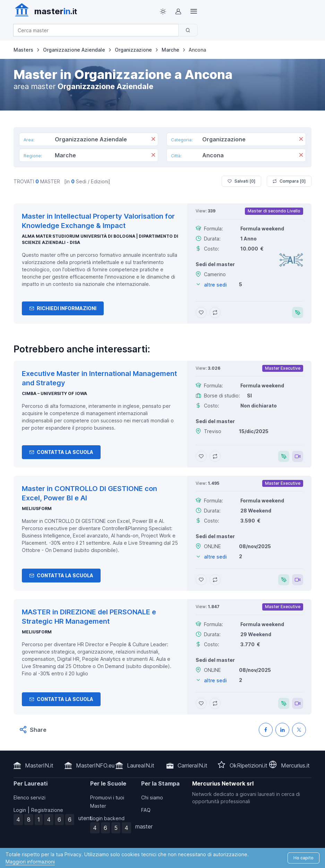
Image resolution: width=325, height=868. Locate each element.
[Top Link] (194, 11)
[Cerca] (188, 30)
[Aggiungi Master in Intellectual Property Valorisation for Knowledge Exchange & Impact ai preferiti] (201, 313)
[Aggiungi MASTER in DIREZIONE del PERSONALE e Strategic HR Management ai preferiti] (201, 703)
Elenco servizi (29, 797)
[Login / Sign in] (178, 11)
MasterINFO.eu (95, 765)
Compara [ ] (289, 181)
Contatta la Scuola (61, 452)
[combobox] (98, 30)
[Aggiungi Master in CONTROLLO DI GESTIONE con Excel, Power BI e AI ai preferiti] (201, 580)
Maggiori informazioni (30, 862)
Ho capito (303, 858)
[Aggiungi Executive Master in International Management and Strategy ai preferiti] (201, 456)
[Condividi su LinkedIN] (282, 730)
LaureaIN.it (141, 765)
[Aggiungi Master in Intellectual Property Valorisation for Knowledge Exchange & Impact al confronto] (215, 313)
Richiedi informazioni (63, 308)
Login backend (107, 818)
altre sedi (215, 285)
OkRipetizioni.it (249, 765)
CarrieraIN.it (193, 765)
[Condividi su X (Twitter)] (299, 730)
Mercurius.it (295, 765)
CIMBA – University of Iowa (54, 393)
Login (20, 810)
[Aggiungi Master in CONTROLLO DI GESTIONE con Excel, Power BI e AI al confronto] (215, 580)
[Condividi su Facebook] (266, 730)
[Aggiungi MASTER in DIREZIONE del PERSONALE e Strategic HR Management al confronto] (215, 703)
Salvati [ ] (241, 181)
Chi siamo (152, 797)
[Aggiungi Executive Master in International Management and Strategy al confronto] (215, 456)
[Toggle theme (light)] (163, 11)
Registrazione (47, 810)
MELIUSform (37, 508)
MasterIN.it (39, 765)
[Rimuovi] (153, 140)
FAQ (146, 810)
